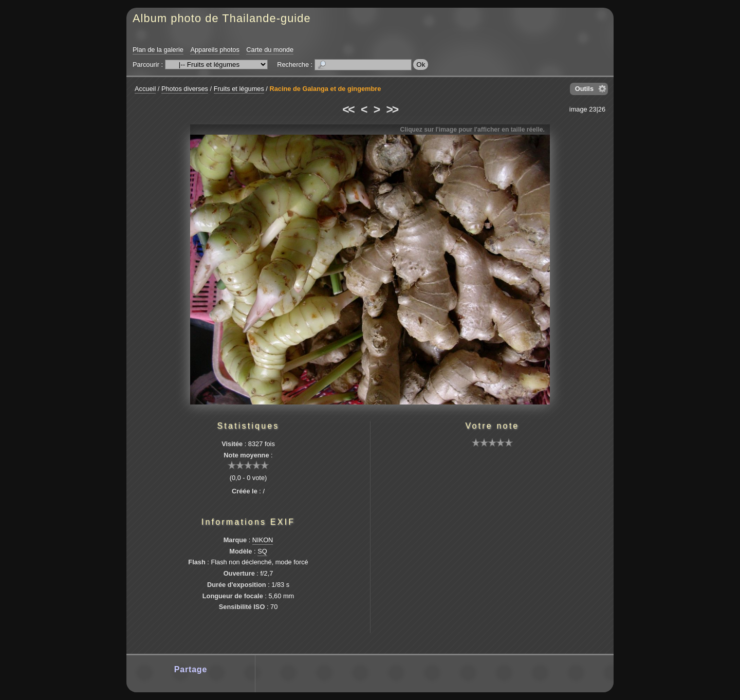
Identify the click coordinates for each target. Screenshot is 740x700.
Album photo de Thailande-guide (222, 18)
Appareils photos (215, 50)
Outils (584, 89)
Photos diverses (185, 89)
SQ (262, 551)
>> (392, 109)
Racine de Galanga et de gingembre (325, 89)
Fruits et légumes (239, 89)
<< (348, 109)
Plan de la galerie (158, 50)
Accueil (145, 89)
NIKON (263, 540)
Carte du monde (270, 50)
